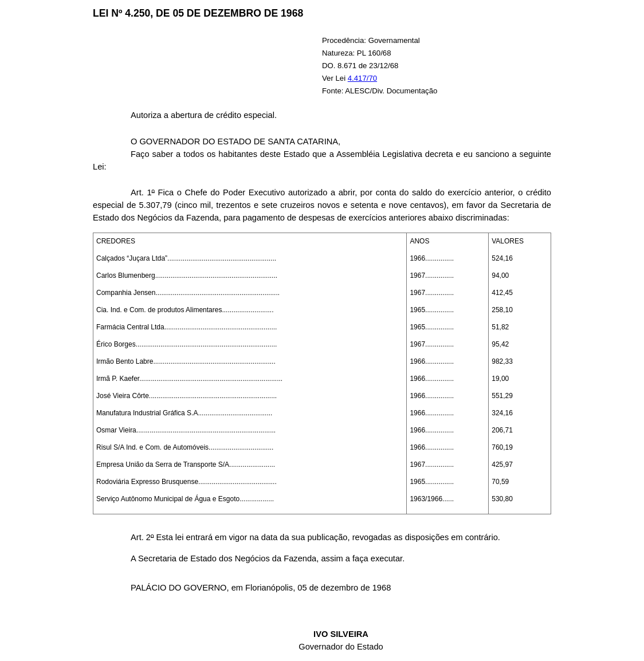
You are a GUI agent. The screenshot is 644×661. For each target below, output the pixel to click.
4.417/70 (362, 78)
